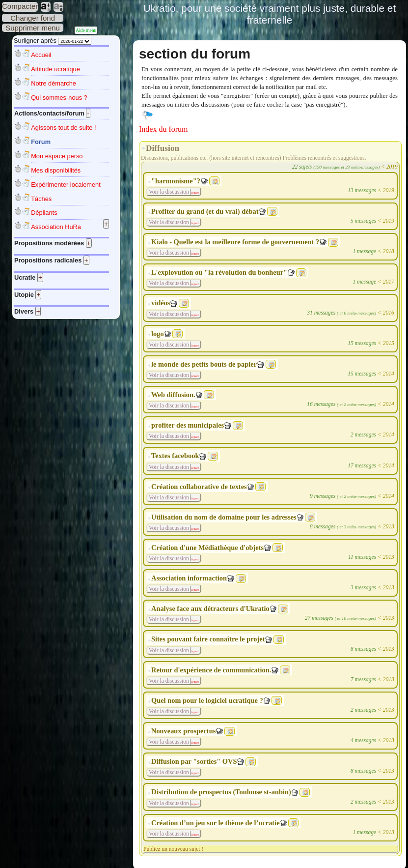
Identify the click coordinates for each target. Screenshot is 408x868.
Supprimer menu (33, 28)
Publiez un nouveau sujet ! (173, 849)
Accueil (41, 55)
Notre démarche (54, 83)
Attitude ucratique (55, 69)
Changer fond (33, 18)
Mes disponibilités (56, 170)
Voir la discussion (169, 192)
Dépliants (44, 213)
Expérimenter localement (66, 185)
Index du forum (163, 129)
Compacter (20, 6)
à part (195, 192)
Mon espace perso (57, 156)
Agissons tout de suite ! (63, 128)
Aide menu (86, 30)
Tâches (41, 199)
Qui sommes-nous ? (59, 98)
